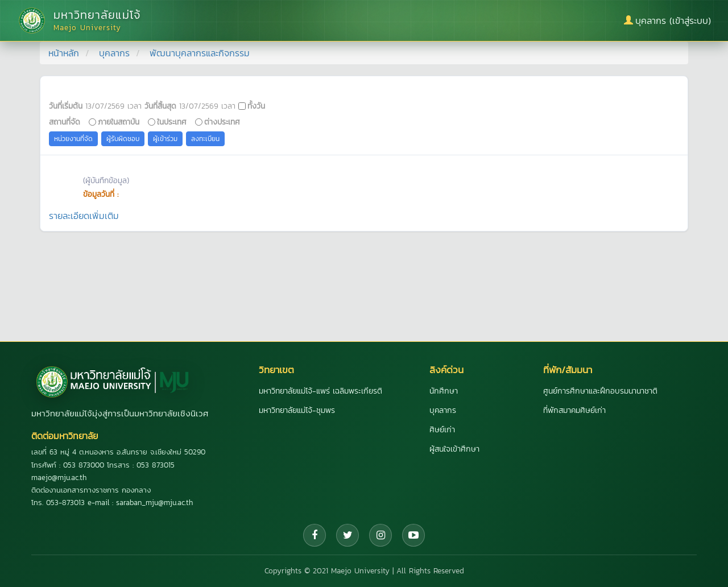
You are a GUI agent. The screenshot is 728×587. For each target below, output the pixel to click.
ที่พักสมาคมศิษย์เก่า (574, 410)
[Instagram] (380, 535)
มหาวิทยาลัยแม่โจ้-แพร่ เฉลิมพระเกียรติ (320, 391)
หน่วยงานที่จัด (73, 139)
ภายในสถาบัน (119, 122)
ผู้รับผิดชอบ (123, 139)
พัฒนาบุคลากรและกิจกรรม (200, 53)
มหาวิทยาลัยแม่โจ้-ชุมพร (297, 410)
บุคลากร (114, 53)
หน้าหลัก (64, 53)
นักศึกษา (444, 391)
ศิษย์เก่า (442, 430)
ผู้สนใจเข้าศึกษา (454, 449)
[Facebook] (315, 535)
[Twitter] (348, 535)
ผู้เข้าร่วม (165, 139)
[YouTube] (413, 535)
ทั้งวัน (256, 106)
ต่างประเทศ (222, 122)
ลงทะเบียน (205, 139)
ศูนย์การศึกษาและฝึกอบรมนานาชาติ (600, 391)
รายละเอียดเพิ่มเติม (84, 216)
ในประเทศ (172, 122)
